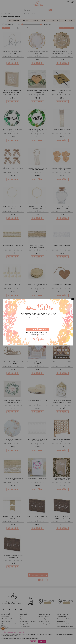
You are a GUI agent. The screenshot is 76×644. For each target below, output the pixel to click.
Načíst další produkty (38, 575)
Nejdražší (35, 20)
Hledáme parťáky (25, 629)
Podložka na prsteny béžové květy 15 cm (13, 440)
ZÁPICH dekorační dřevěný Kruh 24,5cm (13, 208)
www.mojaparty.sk (28, 638)
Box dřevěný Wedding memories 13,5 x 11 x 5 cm (38, 363)
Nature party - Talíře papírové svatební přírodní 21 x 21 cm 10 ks (62, 53)
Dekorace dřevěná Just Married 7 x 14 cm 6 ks (13, 363)
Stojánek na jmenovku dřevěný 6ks (37, 285)
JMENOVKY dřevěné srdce (13, 284)
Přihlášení (68, 2)
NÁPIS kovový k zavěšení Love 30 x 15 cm (13, 53)
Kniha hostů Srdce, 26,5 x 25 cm (38, 401)
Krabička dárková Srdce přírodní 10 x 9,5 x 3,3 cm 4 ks (38, 91)
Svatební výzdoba (25, 627)
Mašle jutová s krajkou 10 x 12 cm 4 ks (13, 169)
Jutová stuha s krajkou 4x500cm (13, 246)
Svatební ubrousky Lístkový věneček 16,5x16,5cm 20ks (13, 401)
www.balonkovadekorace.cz (22, 640)
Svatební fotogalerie (44, 624)
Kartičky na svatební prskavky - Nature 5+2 (62, 91)
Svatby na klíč (24, 624)
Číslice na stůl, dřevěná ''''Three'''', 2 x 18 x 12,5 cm (62, 518)
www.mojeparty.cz (14, 638)
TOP (4, 20)
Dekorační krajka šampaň (62, 129)
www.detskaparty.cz (61, 638)
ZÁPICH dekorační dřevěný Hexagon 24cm (38, 208)
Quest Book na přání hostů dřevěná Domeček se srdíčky (62, 401)
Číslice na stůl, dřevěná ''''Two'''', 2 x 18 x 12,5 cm (37, 518)
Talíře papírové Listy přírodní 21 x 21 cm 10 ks (38, 53)
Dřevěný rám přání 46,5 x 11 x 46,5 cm (62, 440)
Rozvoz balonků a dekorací (28, 621)
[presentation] (37, 324)
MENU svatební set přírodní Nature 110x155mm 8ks (62, 479)
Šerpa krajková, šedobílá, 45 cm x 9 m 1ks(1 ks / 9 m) (38, 440)
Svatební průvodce (44, 616)
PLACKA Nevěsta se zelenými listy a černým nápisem (38, 130)
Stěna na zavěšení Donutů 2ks (62, 362)
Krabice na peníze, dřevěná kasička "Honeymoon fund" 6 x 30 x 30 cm (13, 92)
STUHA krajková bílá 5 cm (62, 246)
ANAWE (56, 643)
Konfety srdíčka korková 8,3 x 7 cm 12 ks (62, 169)
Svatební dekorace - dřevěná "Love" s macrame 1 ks (38, 169)
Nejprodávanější (14, 20)
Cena (35, 24)
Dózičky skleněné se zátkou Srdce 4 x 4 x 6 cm (62, 208)
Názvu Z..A (55, 20)
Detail (18, 56)
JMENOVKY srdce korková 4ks (62, 284)
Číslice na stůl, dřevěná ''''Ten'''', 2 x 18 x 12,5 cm (13, 556)
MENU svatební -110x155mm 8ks (37, 478)
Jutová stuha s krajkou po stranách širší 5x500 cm (38, 246)
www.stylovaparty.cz (56, 640)
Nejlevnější (26, 20)
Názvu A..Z (45, 20)
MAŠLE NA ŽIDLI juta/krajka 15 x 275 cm (13, 479)
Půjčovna (23, 619)
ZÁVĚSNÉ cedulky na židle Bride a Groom (13, 518)
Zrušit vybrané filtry (67, 28)
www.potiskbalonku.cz (40, 640)
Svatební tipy (42, 619)
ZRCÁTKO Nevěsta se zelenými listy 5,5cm (13, 130)
